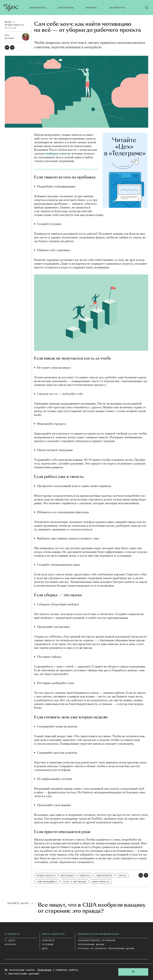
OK (133, 972)
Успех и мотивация (74, 882)
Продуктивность (14, 25)
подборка (85, 876)
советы (122, 876)
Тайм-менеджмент (47, 882)
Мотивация (68, 876)
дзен (45, 949)
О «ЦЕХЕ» (10, 941)
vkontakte (48, 941)
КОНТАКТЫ (10, 945)
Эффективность (101, 882)
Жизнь (8, 22)
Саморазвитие (104, 876)
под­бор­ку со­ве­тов (58, 153)
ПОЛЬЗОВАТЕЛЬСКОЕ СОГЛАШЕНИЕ (97, 941)
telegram (48, 945)
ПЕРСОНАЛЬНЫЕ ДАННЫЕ (91, 945)
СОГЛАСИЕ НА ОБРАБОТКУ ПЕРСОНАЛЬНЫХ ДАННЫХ (106, 949)
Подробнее (44, 970)
